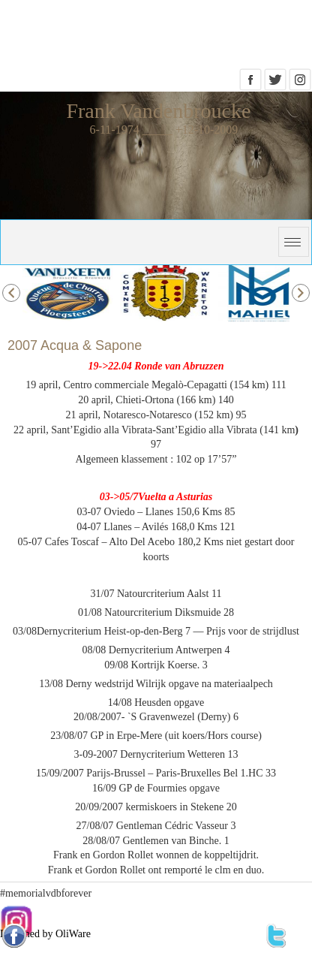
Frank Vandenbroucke (158, 111)
